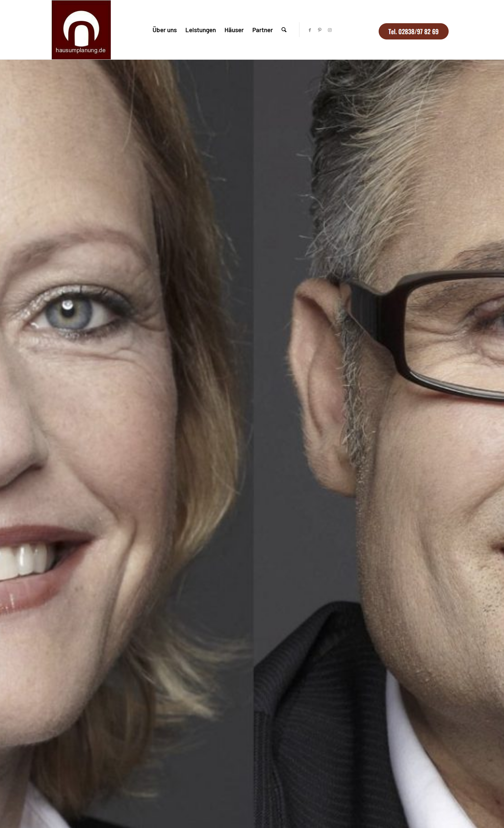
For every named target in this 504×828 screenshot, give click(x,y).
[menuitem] (165, 30)
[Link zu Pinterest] (320, 30)
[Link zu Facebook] (310, 30)
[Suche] (284, 30)
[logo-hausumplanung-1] (81, 30)
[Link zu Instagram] (330, 30)
